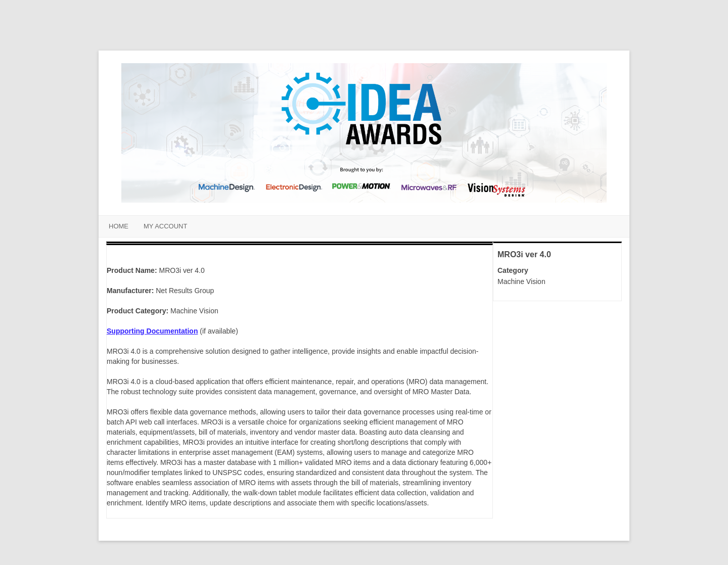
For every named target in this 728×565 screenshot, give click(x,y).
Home (119, 226)
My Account (165, 226)
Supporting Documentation (152, 331)
